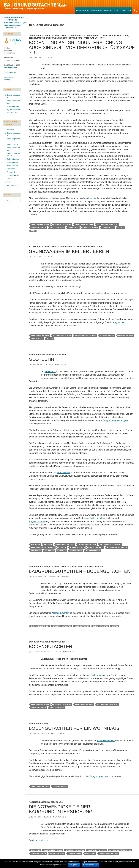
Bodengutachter (37, 38)
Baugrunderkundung (40, 224)
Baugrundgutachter (59, 36)
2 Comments (59, 734)
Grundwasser (108, 228)
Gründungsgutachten (108, 853)
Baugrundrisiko (77, 36)
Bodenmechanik (75, 853)
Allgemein (34, 247)
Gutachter (92, 198)
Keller (50, 339)
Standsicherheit (93, 551)
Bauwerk (62, 548)
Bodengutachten (120, 36)
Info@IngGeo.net (10, 73)
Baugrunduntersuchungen (99, 36)
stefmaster (55, 652)
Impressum (126, 10)
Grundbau (49, 551)
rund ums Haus (97, 38)
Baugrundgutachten (39, 36)
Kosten (80, 38)
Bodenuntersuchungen (117, 548)
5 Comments (60, 817)
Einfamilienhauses (106, 741)
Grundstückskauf (67, 38)
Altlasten (35, 544)
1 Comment (62, 365)
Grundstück (51, 38)
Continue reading (38, 840)
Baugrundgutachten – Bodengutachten (80, 571)
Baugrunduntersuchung (108, 224)
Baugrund (48, 544)
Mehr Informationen (90, 865)
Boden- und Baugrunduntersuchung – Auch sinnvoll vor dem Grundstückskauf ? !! (82, 47)
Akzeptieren (74, 865)
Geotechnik (61, 355)
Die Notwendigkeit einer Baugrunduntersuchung (97, 10)
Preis (86, 38)
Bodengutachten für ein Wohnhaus (74, 728)
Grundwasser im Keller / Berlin (69, 251)
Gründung (62, 551)
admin (49, 58)
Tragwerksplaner (37, 521)
